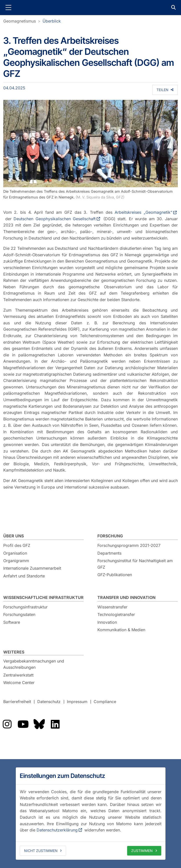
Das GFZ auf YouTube (23, 724)
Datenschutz (49, 702)
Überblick (52, 21)
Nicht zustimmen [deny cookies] (41, 851)
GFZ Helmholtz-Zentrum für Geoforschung (91, 8)
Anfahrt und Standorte (24, 576)
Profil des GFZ (17, 545)
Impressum (77, 702)
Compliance (105, 702)
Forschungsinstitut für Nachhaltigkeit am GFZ (135, 564)
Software (12, 622)
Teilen (162, 90)
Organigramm (16, 561)
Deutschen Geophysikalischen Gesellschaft (55, 219)
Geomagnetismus (20, 21)
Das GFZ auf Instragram (7, 724)
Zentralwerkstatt (18, 675)
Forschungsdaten (19, 614)
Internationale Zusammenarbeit (32, 568)
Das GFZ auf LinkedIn (55, 724)
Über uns (14, 536)
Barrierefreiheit (17, 702)
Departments (109, 553)
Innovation (107, 622)
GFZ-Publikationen (115, 575)
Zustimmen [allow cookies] (142, 851)
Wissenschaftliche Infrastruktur (43, 597)
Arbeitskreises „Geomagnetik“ (143, 212)
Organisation (15, 553)
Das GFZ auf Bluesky (39, 724)
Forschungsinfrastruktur (25, 607)
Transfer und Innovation (126, 597)
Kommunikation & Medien (121, 630)
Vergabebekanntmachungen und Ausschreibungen (34, 664)
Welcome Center (19, 683)
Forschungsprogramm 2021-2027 (129, 545)
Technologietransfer (116, 614)
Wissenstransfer (112, 607)
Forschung (110, 536)
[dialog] (91, 813)
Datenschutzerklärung (57, 830)
